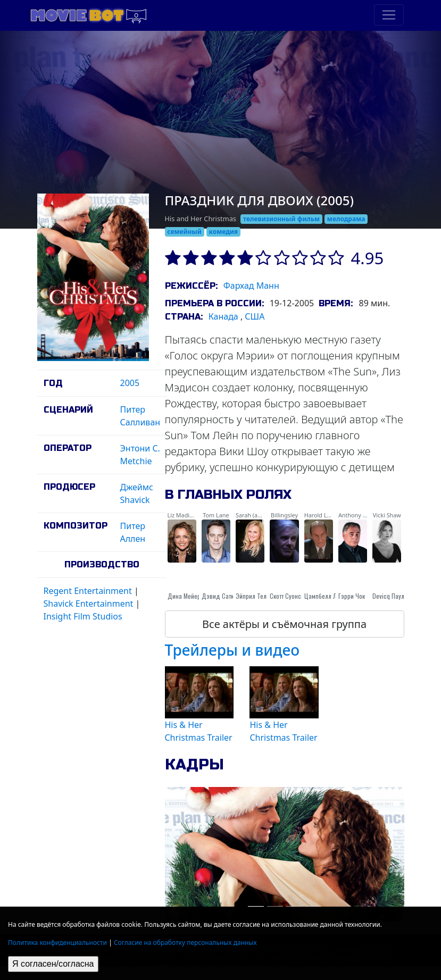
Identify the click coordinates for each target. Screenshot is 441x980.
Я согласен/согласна (53, 964)
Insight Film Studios (83, 616)
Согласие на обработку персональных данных (185, 943)
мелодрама (346, 219)
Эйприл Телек (254, 596)
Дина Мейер (184, 596)
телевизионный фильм (281, 219)
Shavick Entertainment (89, 604)
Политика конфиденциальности (57, 943)
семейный (184, 232)
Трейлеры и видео (232, 650)
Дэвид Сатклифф (224, 596)
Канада (223, 316)
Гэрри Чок (352, 596)
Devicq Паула (390, 596)
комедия (224, 232)
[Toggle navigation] (389, 15)
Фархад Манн (251, 286)
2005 (130, 383)
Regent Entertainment (88, 591)
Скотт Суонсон (289, 596)
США (255, 316)
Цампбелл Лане (325, 596)
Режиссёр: (191, 286)
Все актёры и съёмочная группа (284, 624)
